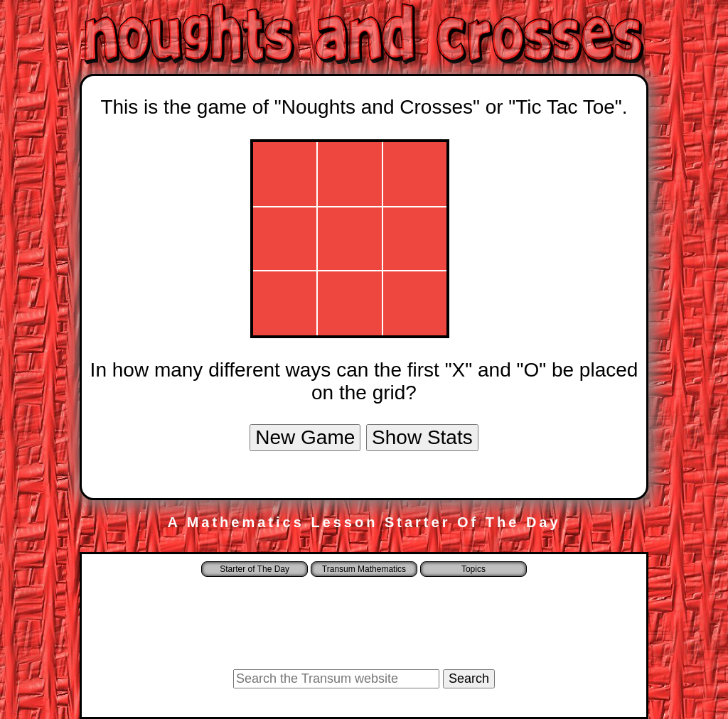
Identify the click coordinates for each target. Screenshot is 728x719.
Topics (473, 569)
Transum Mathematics (364, 569)
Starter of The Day (255, 569)
